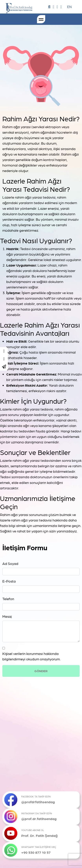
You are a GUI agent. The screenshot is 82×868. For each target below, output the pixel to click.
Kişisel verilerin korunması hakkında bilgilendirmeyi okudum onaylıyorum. (31, 656)
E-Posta (9, 581)
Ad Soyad (10, 563)
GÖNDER (41, 671)
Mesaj (7, 616)
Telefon (8, 599)
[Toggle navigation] (41, 19)
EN (69, 7)
